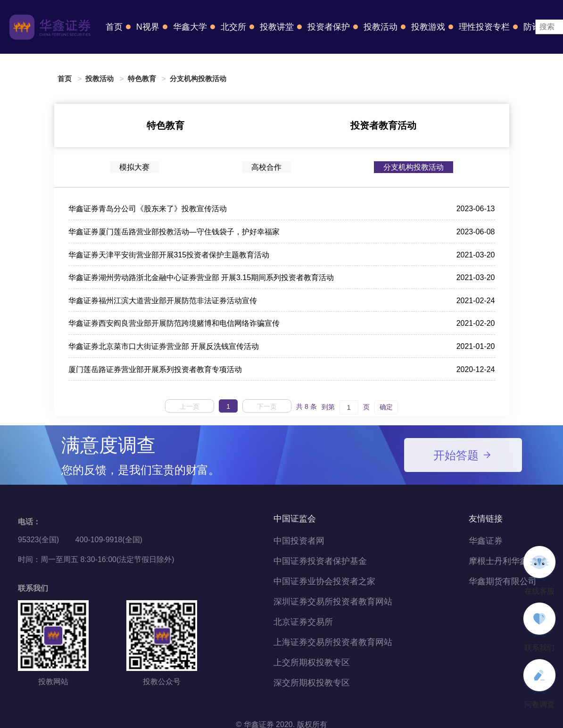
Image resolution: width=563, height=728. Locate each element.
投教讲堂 (277, 27)
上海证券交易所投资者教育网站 (333, 642)
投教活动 (381, 27)
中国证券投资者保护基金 (320, 561)
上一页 (190, 406)
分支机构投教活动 (198, 79)
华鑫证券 (486, 541)
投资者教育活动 (383, 125)
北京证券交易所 (303, 622)
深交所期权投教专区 (312, 683)
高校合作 (266, 167)
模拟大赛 (134, 167)
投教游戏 (428, 27)
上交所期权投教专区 (312, 662)
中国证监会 (295, 519)
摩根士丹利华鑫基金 (507, 561)
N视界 (148, 27)
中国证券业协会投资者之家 (324, 581)
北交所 (233, 27)
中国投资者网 (299, 541)
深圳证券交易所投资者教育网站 (333, 602)
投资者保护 (329, 27)
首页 (114, 27)
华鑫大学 (190, 27)
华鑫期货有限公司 (503, 581)
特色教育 (142, 79)
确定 (386, 407)
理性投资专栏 (484, 27)
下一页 (267, 406)
